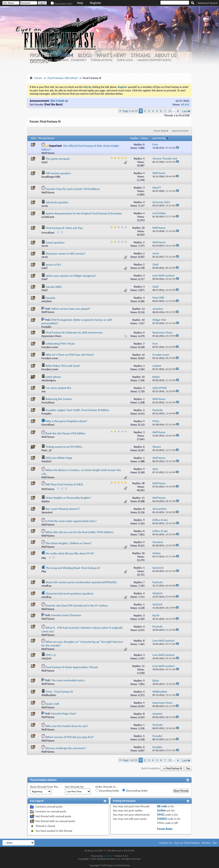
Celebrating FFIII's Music (60, 344)
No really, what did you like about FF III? (70, 553)
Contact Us (166, 843)
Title (33, 138)
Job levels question (57, 202)
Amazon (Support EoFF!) (154, 60)
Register (95, 3)
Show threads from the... (45, 787)
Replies (134, 138)
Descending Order (135, 790)
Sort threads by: (74, 787)
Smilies (162, 810)
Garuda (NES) (54, 287)
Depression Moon (51, 336)
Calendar (61, 60)
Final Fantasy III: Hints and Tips (64, 228)
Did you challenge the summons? (66, 748)
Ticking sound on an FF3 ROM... (65, 447)
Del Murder (37, 104)
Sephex (46, 501)
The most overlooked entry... (69, 680)
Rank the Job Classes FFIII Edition (66, 433)
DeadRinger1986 (51, 177)
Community (78, 60)
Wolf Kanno (48, 153)
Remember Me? (62, 4)
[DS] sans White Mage (59, 458)
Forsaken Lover (50, 347)
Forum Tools (160, 131)
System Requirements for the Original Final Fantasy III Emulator (84, 213)
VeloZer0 (46, 461)
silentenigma (49, 380)
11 (170, 111)
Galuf (44, 162)
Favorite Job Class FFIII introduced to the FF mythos (77, 605)
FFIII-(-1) (51, 655)
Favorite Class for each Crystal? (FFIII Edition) (73, 189)
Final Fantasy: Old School (62, 78)
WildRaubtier (49, 695)
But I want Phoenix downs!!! (63, 509)
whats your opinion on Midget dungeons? (71, 276)
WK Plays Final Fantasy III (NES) (64, 484)
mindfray (47, 586)
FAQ (50, 60)
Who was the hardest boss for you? (67, 726)
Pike (44, 558)
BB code (162, 806)
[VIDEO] (162, 819)
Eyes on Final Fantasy (187, 843)
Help (80, 3)
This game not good (58, 159)
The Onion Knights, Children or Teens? (69, 543)
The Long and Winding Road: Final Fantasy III (73, 568)
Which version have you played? (71, 309)
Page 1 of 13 (130, 111)
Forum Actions (101, 60)
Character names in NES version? (66, 254)
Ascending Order (107, 790)
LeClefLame (48, 217)
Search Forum (179, 131)
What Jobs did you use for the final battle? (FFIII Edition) (80, 532)
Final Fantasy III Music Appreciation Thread (72, 667)
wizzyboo (47, 301)
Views (145, 138)
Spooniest (47, 512)
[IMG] (161, 815)
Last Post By (160, 138)
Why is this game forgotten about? (67, 421)
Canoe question (55, 242)
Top (188, 768)
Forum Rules (165, 829)
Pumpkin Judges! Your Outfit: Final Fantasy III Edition (77, 410)
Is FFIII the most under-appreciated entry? (71, 521)
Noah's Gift (52, 704)
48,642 (185, 104)
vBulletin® (109, 856)
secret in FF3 (53, 265)
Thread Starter (46, 138)
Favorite (50, 298)
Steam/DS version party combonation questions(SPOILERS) (81, 582)
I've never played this (58, 388)
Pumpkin (46, 327)
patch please (53, 377)
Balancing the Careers (59, 399)
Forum (65, 55)
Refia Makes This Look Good (63, 366)
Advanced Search (208, 3)
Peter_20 (47, 450)
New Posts (37, 60)
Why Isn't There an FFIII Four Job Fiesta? (70, 355)
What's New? (111, 55)
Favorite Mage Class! (64, 713)
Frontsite (41, 55)
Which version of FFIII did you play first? (70, 737)
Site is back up (59, 101)
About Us (165, 55)
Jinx (44, 391)
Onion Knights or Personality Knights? (68, 498)
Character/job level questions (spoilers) (70, 593)
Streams (140, 55)
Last (186, 111)
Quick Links (125, 60)
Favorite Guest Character (66, 615)
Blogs (84, 55)
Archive (206, 843)
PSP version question (58, 173)
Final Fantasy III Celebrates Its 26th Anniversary (74, 332)
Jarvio (45, 206)
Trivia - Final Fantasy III (59, 692)
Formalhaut (48, 233)
